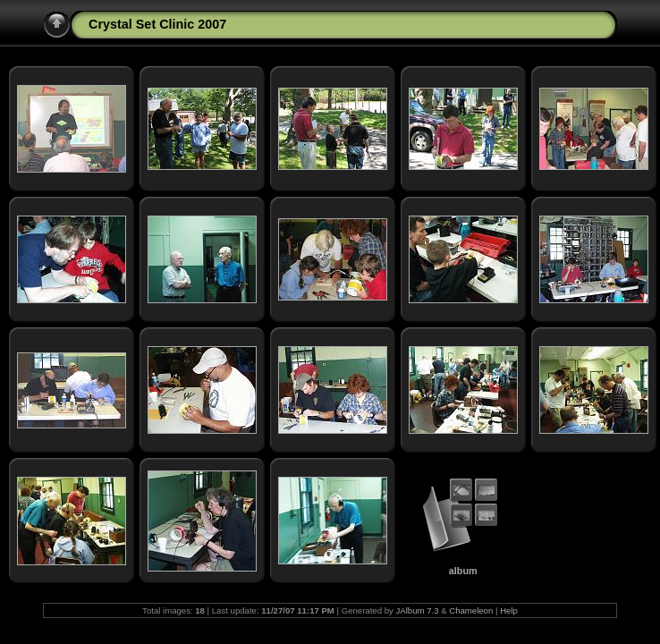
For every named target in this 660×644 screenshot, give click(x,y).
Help (509, 610)
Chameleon (471, 610)
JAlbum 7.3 (417, 610)
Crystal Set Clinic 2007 (157, 24)
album (463, 571)
